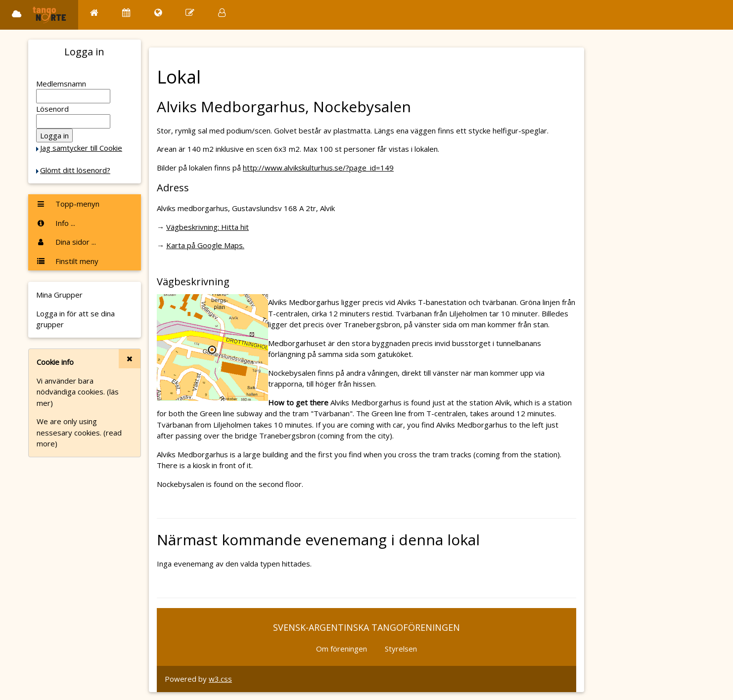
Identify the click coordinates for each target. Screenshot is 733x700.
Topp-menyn (68, 204)
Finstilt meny (67, 261)
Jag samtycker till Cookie (81, 148)
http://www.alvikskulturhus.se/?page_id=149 (318, 168)
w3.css (220, 679)
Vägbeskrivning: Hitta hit (207, 227)
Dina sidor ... (66, 242)
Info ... (56, 223)
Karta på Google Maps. (205, 245)
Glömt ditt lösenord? (75, 170)
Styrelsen (401, 649)
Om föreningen (342, 649)
